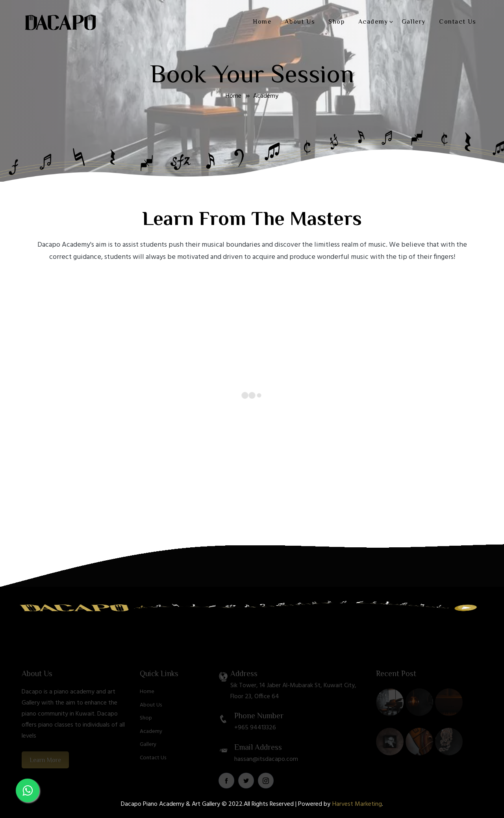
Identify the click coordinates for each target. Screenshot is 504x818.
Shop (336, 22)
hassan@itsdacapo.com (266, 767)
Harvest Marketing (357, 804)
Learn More (45, 768)
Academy (376, 22)
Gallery (414, 22)
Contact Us (458, 22)
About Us (300, 22)
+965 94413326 (255, 736)
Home (262, 22)
